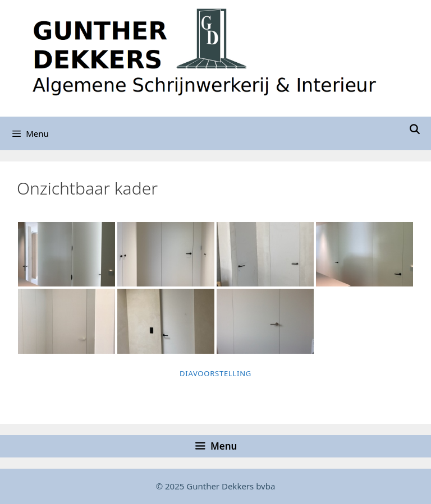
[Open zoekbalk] (414, 129)
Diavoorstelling (215, 373)
